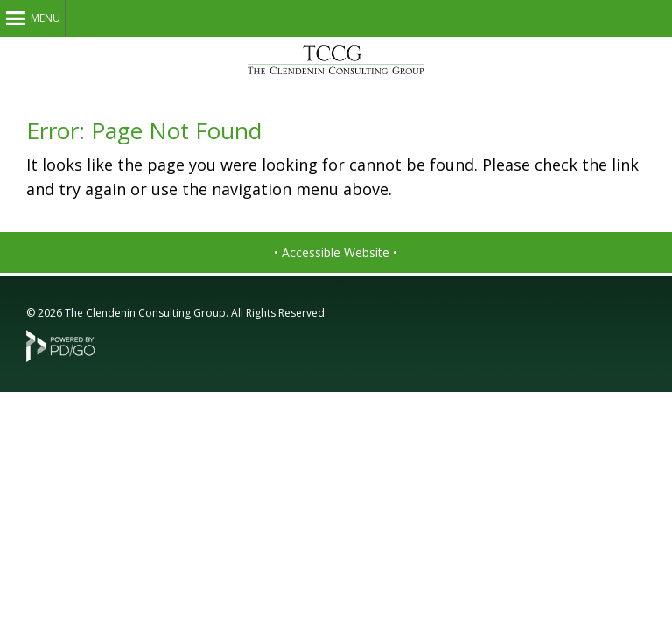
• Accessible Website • (336, 252)
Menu (45, 18)
